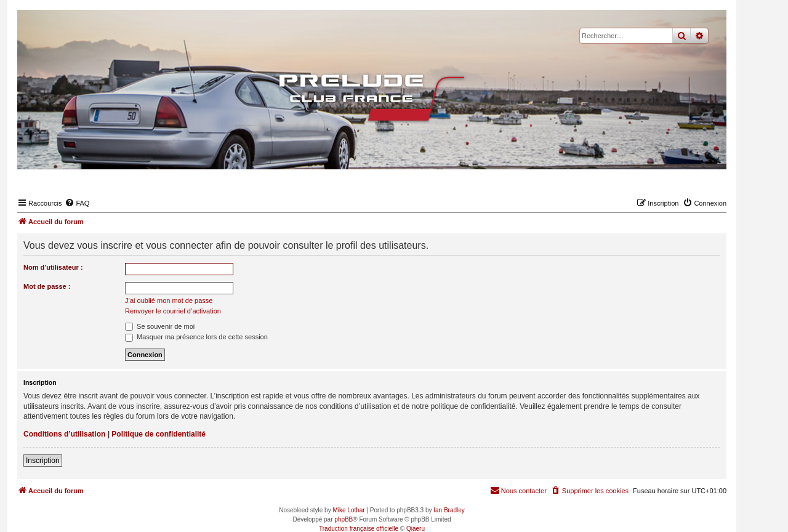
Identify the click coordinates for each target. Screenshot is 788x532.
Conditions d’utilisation (64, 434)
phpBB (344, 519)
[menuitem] (77, 203)
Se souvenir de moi (160, 326)
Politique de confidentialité (159, 434)
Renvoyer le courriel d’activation (173, 311)
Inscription (43, 461)
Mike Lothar (348, 510)
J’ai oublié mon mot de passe (169, 300)
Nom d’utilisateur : (53, 267)
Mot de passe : (47, 286)
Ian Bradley (449, 510)
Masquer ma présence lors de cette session (196, 337)
